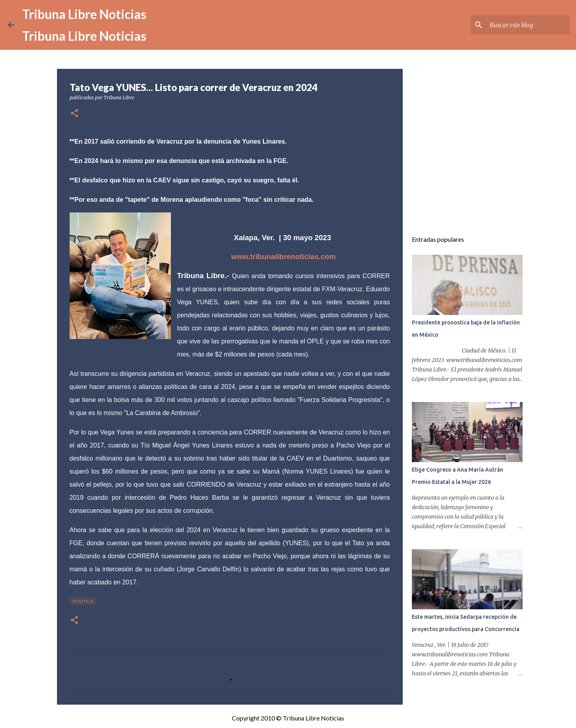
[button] (74, 114)
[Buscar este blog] (528, 25)
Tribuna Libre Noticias (84, 14)
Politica (83, 601)
